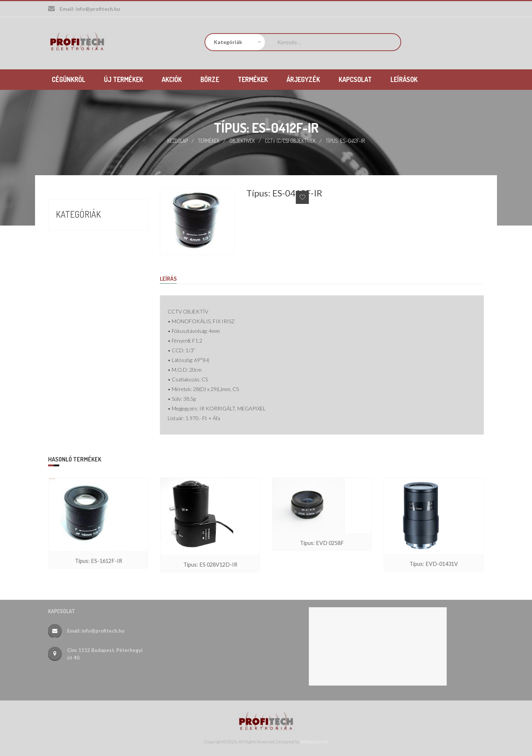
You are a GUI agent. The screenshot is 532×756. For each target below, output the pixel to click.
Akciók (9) (69, 231)
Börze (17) (70, 244)
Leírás (169, 278)
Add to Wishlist (302, 197)
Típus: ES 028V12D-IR (210, 565)
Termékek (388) (78, 258)
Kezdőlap (177, 140)
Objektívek (242, 140)
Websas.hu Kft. (314, 741)
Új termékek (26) (80, 271)
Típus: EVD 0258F (322, 543)
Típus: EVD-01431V (434, 564)
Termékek (209, 140)
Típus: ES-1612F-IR (98, 561)
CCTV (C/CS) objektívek (291, 140)
